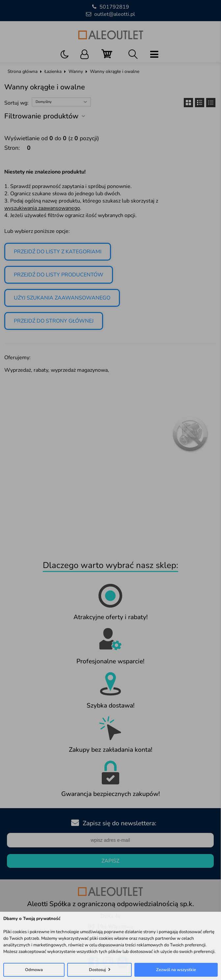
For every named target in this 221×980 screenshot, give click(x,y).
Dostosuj (97, 970)
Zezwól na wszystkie (176, 970)
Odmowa (34, 970)
